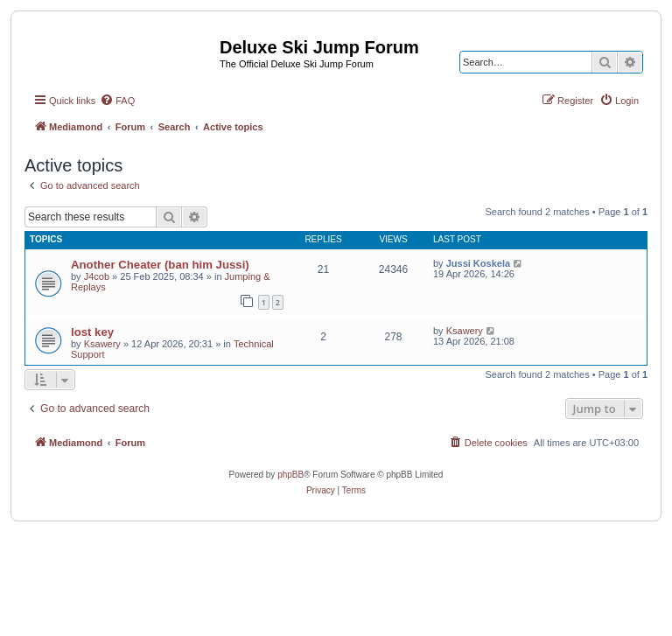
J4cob (97, 276)
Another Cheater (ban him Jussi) (160, 265)
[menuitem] (117, 101)
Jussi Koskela (478, 263)
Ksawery (102, 344)
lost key (92, 332)
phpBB (290, 475)
